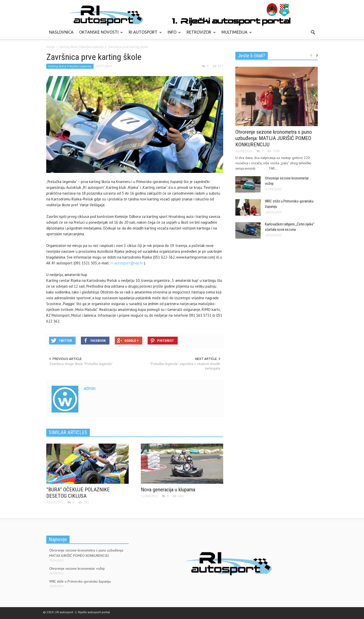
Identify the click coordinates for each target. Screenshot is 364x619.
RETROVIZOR (200, 34)
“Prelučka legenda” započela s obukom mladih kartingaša (185, 366)
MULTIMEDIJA (235, 34)
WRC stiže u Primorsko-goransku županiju (80, 581)
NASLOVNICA (61, 32)
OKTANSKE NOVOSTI (100, 34)
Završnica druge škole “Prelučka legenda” (81, 364)
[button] (313, 32)
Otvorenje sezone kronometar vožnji (77, 568)
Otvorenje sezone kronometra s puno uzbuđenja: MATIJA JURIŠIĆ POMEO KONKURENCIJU (274, 138)
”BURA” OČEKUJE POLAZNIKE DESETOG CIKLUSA (78, 493)
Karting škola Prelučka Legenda (70, 66)
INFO (173, 34)
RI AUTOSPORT (144, 34)
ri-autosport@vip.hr (127, 263)
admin (90, 388)
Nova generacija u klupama (168, 490)
